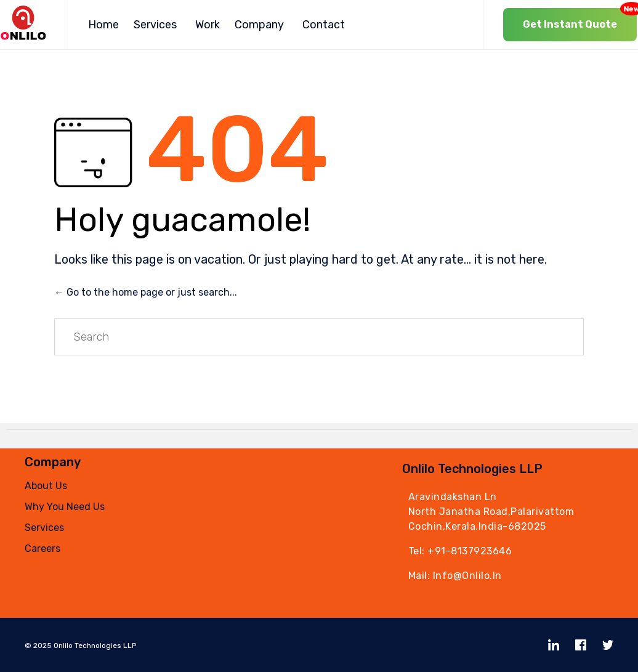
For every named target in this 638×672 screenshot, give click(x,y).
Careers (42, 549)
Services (155, 25)
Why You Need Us (65, 507)
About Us (46, 486)
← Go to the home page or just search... (146, 292)
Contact (324, 25)
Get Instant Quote (580, 19)
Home (103, 25)
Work (208, 25)
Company (259, 25)
